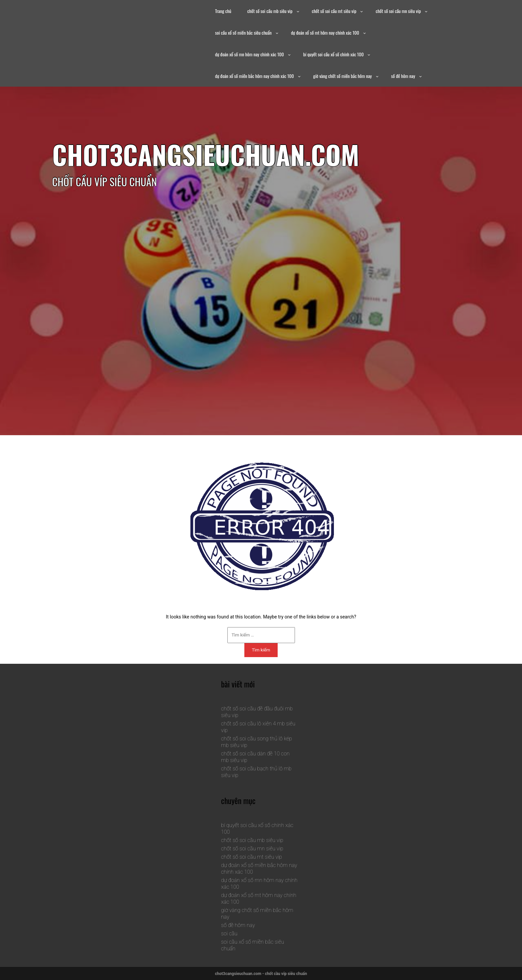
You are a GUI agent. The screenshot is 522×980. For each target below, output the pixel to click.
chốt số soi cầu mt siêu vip (334, 11)
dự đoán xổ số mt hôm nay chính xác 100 (325, 32)
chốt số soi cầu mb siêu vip (270, 11)
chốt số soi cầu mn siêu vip (398, 11)
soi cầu (229, 934)
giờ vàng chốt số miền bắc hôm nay (343, 76)
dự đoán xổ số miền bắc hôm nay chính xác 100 (255, 76)
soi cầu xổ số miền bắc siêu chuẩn (243, 32)
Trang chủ (223, 11)
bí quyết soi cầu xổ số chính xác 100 (334, 54)
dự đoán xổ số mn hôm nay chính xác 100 (250, 54)
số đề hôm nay (403, 76)
